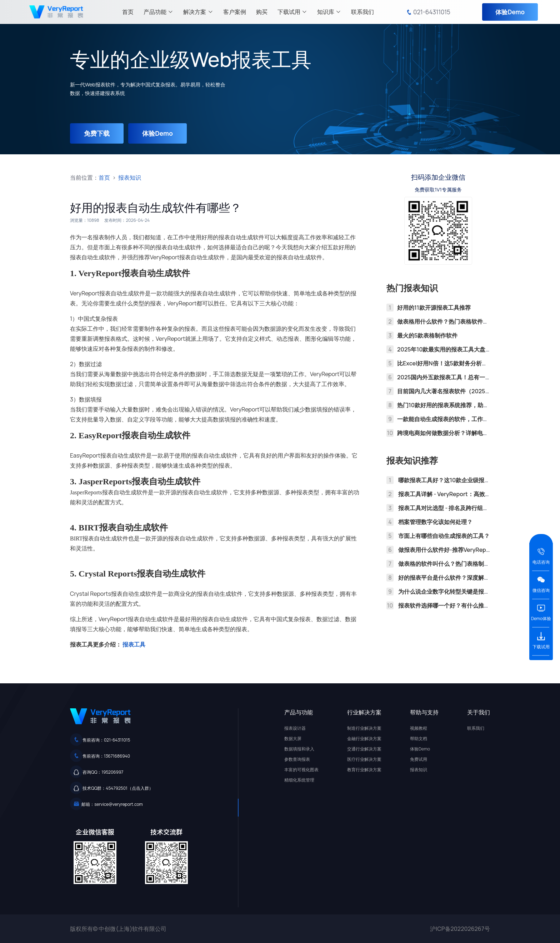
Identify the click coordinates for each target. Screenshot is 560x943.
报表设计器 (295, 728)
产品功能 (158, 12)
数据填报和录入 (299, 749)
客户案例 (235, 12)
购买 (262, 12)
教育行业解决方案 (364, 770)
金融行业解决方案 (364, 739)
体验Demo (510, 12)
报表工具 (134, 644)
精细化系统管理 (299, 780)
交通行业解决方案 (364, 749)
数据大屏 (293, 739)
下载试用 (292, 12)
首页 (128, 12)
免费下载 (97, 133)
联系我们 (362, 12)
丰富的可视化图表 (301, 770)
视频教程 (419, 728)
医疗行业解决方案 (364, 759)
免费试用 (419, 759)
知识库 (329, 12)
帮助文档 (419, 739)
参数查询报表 (297, 759)
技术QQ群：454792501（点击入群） (118, 788)
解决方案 (198, 12)
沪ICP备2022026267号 (460, 929)
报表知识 (130, 178)
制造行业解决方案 (364, 728)
